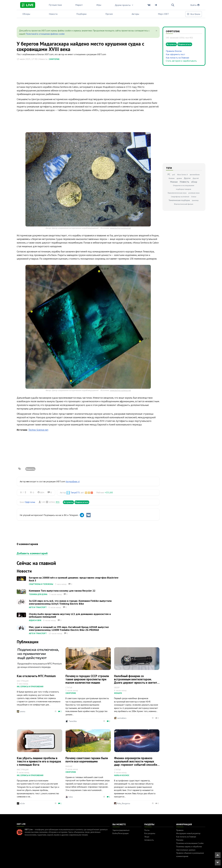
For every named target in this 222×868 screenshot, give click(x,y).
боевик (172, 178)
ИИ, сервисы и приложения (30, 687)
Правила (180, 830)
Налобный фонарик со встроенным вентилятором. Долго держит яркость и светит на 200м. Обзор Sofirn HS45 (136, 681)
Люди (147, 837)
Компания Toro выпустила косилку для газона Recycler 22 (62, 591)
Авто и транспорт (38, 607)
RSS (58, 502)
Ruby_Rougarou (124, 803)
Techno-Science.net (38, 430)
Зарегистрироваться (121, 830)
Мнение (174, 182)
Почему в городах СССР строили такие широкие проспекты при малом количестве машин (87, 679)
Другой (196, 178)
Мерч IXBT (163, 14)
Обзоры (26, 14)
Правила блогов (174, 51)
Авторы (135, 14)
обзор (194, 182)
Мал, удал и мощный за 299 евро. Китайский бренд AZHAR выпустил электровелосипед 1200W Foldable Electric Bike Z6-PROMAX (69, 628)
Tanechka (73, 721)
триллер (195, 200)
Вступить (68, 502)
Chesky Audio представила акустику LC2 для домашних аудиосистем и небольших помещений (70, 615)
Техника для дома (38, 594)
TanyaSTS (75, 492)
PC (169, 174)
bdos (71, 797)
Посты (147, 830)
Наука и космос (122, 775)
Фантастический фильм (184, 204)
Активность (149, 840)
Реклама (180, 840)
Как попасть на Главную (177, 58)
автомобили (195, 175)
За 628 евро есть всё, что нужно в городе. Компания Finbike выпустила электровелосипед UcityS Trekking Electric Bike (70, 602)
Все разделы (150, 833)
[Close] (156, 31)
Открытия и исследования (184, 185)
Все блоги (193, 14)
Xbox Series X (182, 175)
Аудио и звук (35, 620)
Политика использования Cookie (190, 843)
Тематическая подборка (179, 200)
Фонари (118, 693)
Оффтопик (54, 59)
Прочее (109, 14)
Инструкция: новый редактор (188, 833)
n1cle (22, 803)
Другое (187, 178)
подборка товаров (184, 189)
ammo (23, 711)
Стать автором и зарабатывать (181, 61)
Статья (194, 197)
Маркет (79, 5)
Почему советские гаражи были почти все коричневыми (87, 760)
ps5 (174, 175)
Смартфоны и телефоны (41, 584)
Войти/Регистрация (121, 833)
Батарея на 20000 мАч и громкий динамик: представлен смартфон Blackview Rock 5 (74, 579)
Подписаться (82, 502)
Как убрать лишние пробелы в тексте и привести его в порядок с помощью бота (39, 761)
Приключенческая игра (177, 193)
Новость (30, 469)
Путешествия (55, 5)
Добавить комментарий (32, 553)
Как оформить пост (175, 54)
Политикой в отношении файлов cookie (45, 34)
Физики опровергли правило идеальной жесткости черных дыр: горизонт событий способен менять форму (136, 763)
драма (179, 178)
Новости (53, 14)
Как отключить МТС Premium (36, 676)
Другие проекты (124, 5)
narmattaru (122, 718)
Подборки (81, 14)
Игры (99, 5)
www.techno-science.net (120, 228)
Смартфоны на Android (180, 197)
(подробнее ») (73, 481)
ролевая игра (194, 193)
